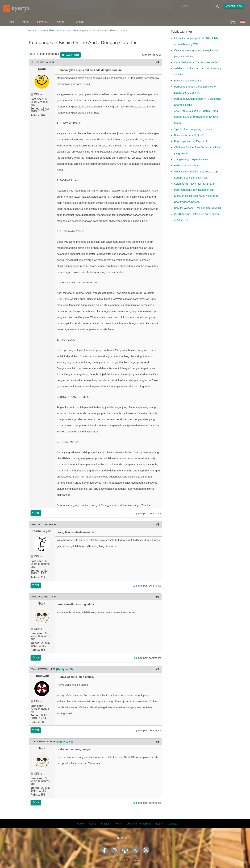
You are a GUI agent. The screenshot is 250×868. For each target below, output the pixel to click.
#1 (158, 62)
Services (43, 22)
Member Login (234, 6)
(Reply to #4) (65, 742)
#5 (158, 742)
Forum (118, 824)
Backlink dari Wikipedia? (188, 81)
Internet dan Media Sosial (55, 30)
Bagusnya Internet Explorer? (191, 141)
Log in (32, 54)
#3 (158, 597)
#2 (158, 525)
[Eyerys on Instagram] (115, 855)
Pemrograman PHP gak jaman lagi (194, 190)
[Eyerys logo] (16, 9)
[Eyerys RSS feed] (146, 855)
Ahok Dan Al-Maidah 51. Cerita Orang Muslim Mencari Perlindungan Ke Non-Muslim (196, 117)
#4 (158, 669)
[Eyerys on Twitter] (135, 855)
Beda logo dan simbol (187, 165)
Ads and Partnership (139, 824)
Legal (159, 824)
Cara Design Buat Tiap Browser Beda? (197, 62)
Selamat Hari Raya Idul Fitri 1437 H (195, 184)
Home (11, 22)
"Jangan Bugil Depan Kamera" (192, 159)
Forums (32, 30)
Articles (62, 22)
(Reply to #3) (64, 669)
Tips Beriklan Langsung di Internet (194, 129)
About (26, 22)
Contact (80, 22)
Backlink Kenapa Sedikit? (189, 135)
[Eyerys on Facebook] (104, 855)
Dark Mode (125, 838)
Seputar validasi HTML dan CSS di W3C (197, 208)
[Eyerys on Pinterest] (125, 855)
